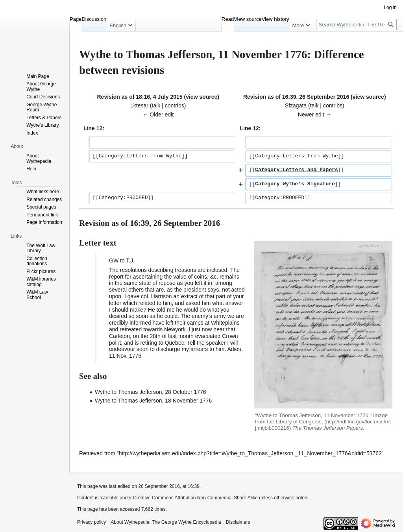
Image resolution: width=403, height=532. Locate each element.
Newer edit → (315, 115)
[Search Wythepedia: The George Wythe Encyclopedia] (356, 25)
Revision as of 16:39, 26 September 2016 (296, 97)
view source (201, 97)
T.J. (130, 260)
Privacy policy (92, 522)
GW (114, 260)
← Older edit (158, 115)
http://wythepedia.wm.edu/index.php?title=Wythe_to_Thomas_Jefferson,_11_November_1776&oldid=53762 (250, 453)
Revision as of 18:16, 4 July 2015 (140, 97)
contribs (175, 105)
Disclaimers (238, 522)
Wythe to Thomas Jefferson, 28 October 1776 (151, 392)
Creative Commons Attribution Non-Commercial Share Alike (195, 498)
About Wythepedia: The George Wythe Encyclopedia (166, 522)
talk (156, 105)
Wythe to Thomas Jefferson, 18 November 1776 (153, 401)
